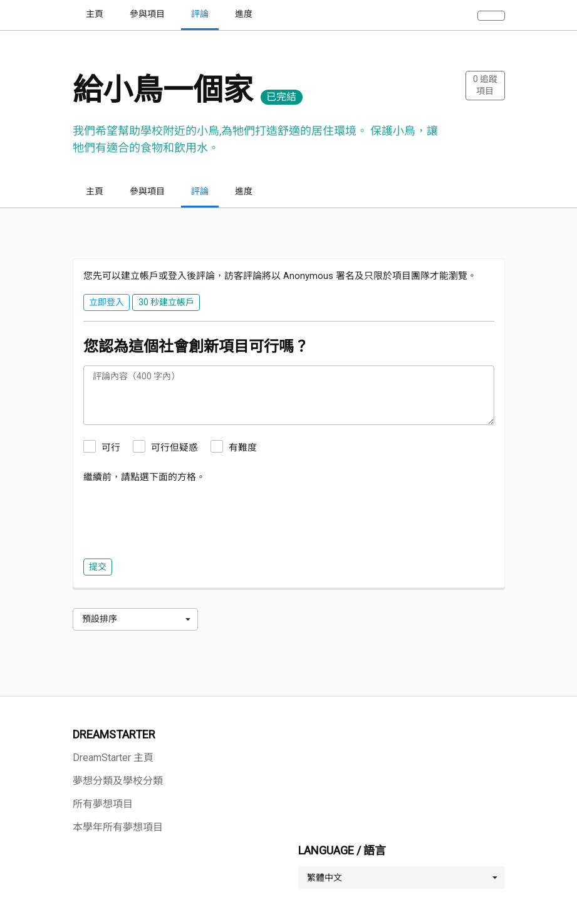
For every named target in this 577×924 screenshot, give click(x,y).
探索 (405, 14)
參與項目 (147, 191)
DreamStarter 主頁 (113, 758)
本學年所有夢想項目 (118, 827)
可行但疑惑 (174, 448)
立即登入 (107, 302)
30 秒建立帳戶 (494, 14)
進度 (244, 191)
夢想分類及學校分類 (118, 781)
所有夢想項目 (103, 804)
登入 (440, 14)
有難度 (243, 448)
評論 (200, 191)
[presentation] (179, 518)
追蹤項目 (485, 85)
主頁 (95, 191)
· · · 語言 (554, 14)
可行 (111, 448)
